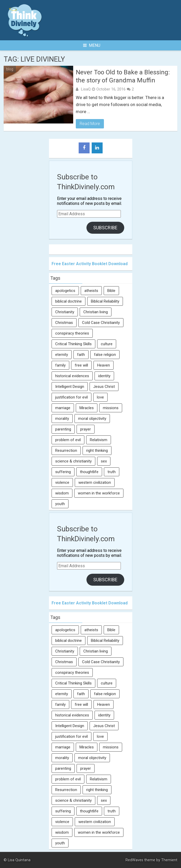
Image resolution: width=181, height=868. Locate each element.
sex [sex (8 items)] (104, 461)
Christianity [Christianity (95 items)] (65, 312)
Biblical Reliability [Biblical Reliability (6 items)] (105, 301)
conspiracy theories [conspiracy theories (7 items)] (72, 333)
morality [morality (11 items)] (62, 419)
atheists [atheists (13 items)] (91, 291)
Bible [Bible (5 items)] (111, 291)
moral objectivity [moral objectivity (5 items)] (92, 419)
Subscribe (105, 228)
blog (10, 69)
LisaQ (86, 89)
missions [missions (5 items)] (111, 408)
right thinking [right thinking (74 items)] (97, 451)
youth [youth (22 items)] (60, 504)
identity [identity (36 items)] (104, 376)
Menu (92, 45)
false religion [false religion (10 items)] (105, 355)
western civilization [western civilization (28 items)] (95, 482)
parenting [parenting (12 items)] (63, 429)
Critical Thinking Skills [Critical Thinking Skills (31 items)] (73, 344)
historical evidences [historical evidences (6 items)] (72, 376)
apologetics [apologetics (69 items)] (65, 291)
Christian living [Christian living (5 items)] (96, 312)
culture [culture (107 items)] (107, 344)
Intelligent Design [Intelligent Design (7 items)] (70, 387)
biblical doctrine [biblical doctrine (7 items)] (68, 301)
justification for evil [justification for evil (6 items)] (71, 397)
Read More (90, 124)
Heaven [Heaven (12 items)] (104, 365)
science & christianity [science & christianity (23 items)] (73, 461)
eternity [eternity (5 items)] (62, 355)
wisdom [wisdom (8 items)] (62, 493)
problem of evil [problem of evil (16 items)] (68, 440)
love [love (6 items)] (100, 397)
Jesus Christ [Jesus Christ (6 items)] (104, 387)
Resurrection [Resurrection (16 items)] (66, 451)
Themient (169, 860)
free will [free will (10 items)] (81, 365)
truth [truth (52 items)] (112, 472)
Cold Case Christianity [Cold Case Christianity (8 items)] (101, 323)
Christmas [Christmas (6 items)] (64, 323)
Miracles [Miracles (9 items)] (87, 408)
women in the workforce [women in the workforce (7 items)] (99, 493)
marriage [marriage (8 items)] (63, 408)
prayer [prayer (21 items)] (86, 429)
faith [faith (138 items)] (81, 355)
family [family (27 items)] (60, 365)
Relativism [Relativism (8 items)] (99, 440)
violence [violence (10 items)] (62, 482)
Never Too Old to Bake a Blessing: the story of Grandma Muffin (123, 76)
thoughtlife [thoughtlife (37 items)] (89, 472)
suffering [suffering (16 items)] (63, 472)
